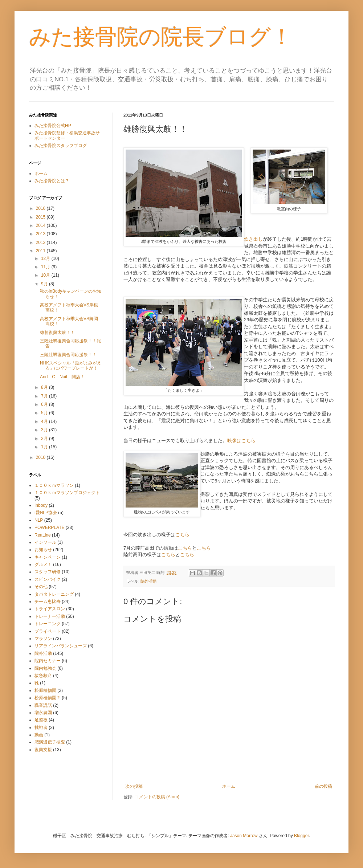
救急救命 (43, 676)
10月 (46, 275)
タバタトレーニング (54, 594)
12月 (46, 258)
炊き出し (253, 239)
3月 (45, 430)
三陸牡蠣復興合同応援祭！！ (68, 355)
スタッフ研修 (48, 572)
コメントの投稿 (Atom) (157, 797)
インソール (45, 542)
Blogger (301, 836)
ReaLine (43, 535)
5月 (45, 413)
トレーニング (48, 624)
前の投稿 (323, 786)
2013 (41, 234)
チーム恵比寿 (48, 602)
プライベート (48, 631)
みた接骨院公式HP (53, 126)
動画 (39, 735)
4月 (45, 421)
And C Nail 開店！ (62, 377)
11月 (46, 267)
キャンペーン (48, 557)
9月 (45, 284)
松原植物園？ (48, 698)
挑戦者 (41, 728)
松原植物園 (45, 690)
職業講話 (43, 705)
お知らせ (43, 550)
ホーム (229, 786)
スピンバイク (48, 579)
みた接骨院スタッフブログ (61, 146)
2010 (41, 457)
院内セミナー (48, 661)
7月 (45, 396)
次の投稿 (134, 786)
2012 (41, 243)
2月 (45, 439)
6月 (45, 404)
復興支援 (43, 750)
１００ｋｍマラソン (54, 485)
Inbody (41, 505)
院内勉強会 (45, 668)
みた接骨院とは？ (52, 181)
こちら (182, 535)
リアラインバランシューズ (61, 646)
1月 (45, 447)
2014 (41, 225)
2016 (41, 208)
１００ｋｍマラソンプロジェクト (67, 493)
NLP (39, 520)
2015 (41, 217)
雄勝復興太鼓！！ (57, 333)
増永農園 (43, 713)
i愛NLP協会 (46, 513)
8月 (45, 387)
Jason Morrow (244, 836)
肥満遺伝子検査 (50, 742)
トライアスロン (50, 609)
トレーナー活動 (50, 616)
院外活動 (148, 581)
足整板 (41, 720)
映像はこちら (241, 441)
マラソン (43, 639)
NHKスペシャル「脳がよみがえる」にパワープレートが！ (71, 366)
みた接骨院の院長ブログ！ (161, 37)
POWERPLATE (49, 527)
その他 (41, 587)
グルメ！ (43, 565)
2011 (41, 251)
